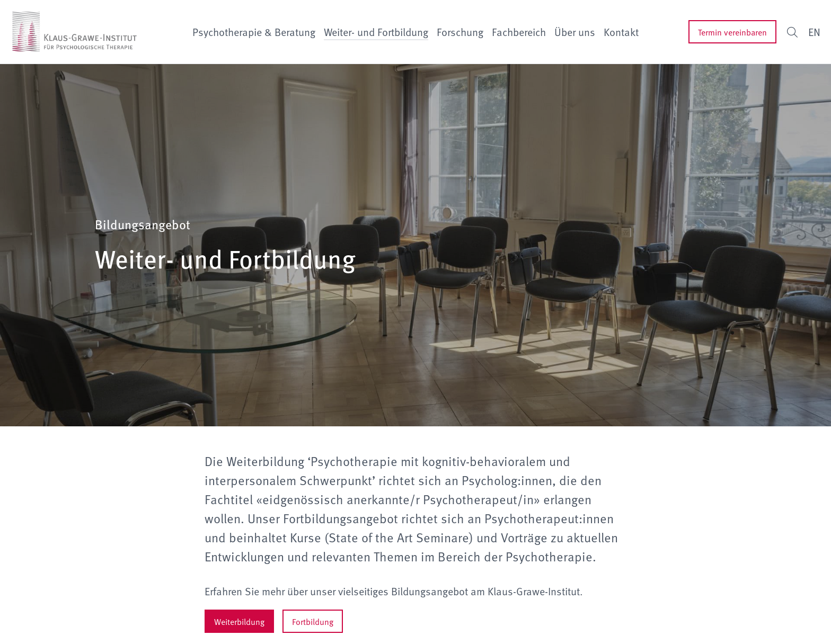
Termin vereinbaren (732, 32)
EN (814, 32)
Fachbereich (519, 32)
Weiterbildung (239, 621)
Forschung (460, 32)
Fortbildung (313, 621)
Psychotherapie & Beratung (254, 32)
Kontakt (621, 32)
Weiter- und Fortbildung (376, 32)
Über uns (575, 32)
